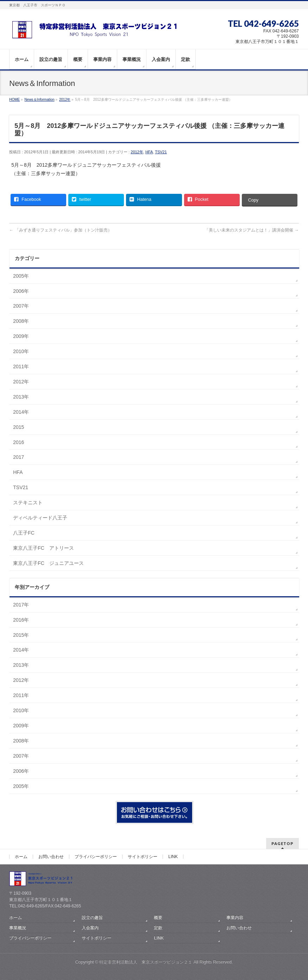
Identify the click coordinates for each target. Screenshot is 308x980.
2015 (18, 427)
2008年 (21, 321)
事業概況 (18, 928)
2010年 (21, 351)
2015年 (21, 635)
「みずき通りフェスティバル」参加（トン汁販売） (60, 230)
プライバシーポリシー (96, 857)
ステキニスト (28, 503)
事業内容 (235, 918)
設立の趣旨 (92, 918)
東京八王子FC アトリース (43, 548)
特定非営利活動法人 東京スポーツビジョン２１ (146, 962)
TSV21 (161, 152)
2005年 (21, 276)
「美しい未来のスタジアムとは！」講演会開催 (252, 230)
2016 (18, 442)
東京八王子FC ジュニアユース (48, 563)
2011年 (21, 366)
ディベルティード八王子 (40, 518)
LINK (173, 857)
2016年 (21, 620)
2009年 (21, 336)
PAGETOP (282, 843)
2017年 (21, 605)
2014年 (21, 412)
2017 (18, 457)
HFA (149, 152)
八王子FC (24, 533)
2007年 (21, 306)
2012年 (137, 152)
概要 (158, 918)
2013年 (21, 397)
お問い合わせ (51, 857)
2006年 (21, 291)
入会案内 (90, 928)
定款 (158, 928)
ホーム (21, 857)
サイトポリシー (143, 857)
